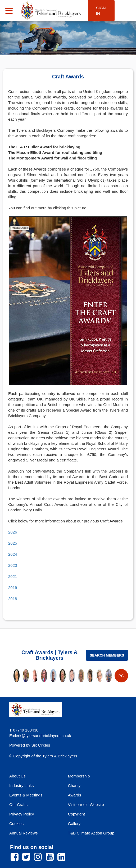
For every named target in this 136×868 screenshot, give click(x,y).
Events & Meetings (26, 795)
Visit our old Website (86, 805)
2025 (13, 543)
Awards (75, 795)
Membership (79, 776)
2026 (13, 532)
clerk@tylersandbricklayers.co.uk (42, 736)
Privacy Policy (22, 814)
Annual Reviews (24, 833)
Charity (74, 786)
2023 (13, 565)
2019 (13, 588)
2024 (13, 554)
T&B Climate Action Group (91, 833)
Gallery (74, 824)
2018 (13, 599)
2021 (13, 576)
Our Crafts (18, 805)
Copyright (76, 814)
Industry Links (22, 786)
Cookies (16, 824)
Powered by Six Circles (30, 745)
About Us (17, 776)
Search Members (107, 655)
